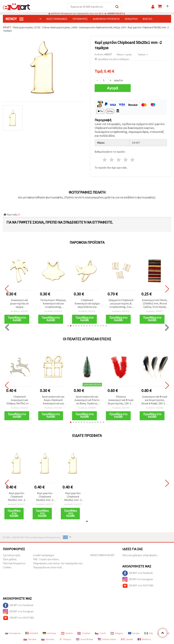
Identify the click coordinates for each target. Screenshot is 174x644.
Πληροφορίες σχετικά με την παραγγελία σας (58, 563)
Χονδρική (131, 19)
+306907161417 (115, 13)
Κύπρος (65, 639)
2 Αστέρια (112, 160)
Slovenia (48, 639)
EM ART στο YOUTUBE (138, 586)
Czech (100, 633)
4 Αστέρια (126, 160)
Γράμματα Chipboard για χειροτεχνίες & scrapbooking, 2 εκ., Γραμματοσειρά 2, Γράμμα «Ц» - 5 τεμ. (121, 304)
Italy (149, 633)
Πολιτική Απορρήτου (14, 563)
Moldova (144, 639)
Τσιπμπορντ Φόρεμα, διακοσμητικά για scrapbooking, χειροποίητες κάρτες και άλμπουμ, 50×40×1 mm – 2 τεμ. (53, 304)
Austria (67, 633)
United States (107, 639)
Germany (49, 633)
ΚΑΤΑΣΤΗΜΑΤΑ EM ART (102, 555)
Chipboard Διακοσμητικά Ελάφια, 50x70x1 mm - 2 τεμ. (19, 400)
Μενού (14, 19)
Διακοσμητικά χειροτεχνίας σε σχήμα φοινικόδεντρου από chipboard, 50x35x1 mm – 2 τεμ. (19, 304)
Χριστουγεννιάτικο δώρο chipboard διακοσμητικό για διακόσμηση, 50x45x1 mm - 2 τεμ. (53, 400)
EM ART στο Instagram (138, 579)
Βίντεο (147, 19)
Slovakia (30, 639)
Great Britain (85, 639)
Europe (134, 633)
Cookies (7, 567)
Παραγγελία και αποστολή (47, 567)
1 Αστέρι (105, 160)
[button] (68, 326)
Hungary (117, 633)
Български (13, 633)
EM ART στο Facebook (138, 573)
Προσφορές (80, 19)
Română (32, 633)
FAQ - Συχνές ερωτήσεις (46, 559)
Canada (127, 639)
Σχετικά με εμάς (12, 555)
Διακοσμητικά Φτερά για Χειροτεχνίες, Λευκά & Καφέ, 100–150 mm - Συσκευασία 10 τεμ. (155, 400)
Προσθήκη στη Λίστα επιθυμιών (112, 59)
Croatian (84, 633)
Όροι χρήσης (10, 559)
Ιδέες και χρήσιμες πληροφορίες (140, 555)
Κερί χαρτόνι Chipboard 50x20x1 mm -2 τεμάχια (16, 497)
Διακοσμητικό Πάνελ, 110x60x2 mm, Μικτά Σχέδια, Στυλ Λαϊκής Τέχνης (155, 304)
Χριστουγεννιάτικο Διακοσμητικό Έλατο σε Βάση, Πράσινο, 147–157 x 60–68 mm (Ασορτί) (87, 400)
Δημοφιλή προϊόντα (106, 19)
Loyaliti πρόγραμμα (44, 555)
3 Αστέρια (119, 160)
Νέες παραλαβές (57, 19)
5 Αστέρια (133, 160)
